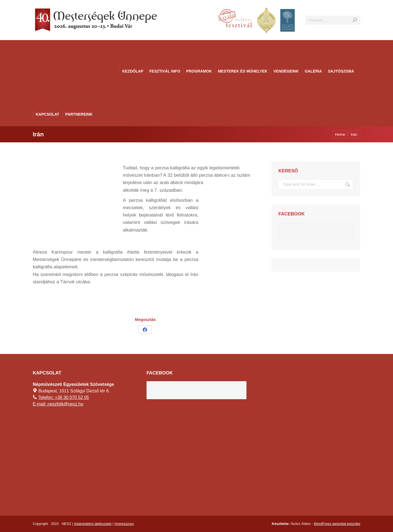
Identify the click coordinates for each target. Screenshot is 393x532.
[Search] (333, 20)
